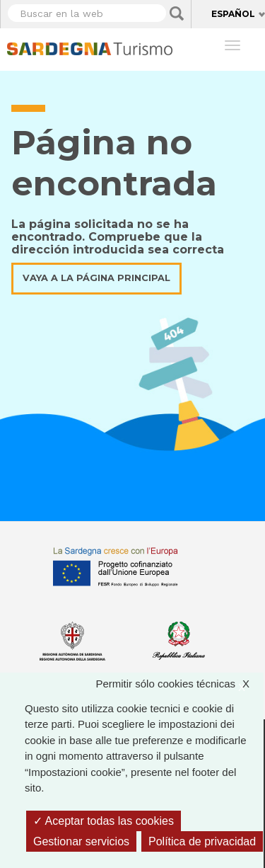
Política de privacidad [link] (202, 841)
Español (233, 14)
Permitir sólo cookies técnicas (179, 684)
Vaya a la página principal (96, 278)
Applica (177, 13)
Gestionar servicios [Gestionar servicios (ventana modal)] (81, 841)
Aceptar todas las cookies (104, 821)
